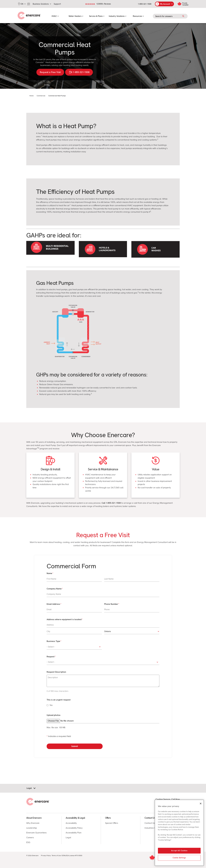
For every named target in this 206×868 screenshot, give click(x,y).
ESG (28, 842)
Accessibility (71, 823)
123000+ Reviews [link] (104, 4)
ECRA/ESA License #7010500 (72, 856)
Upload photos (54, 715)
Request (51, 657)
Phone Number (112, 604)
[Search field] (170, 16)
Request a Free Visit (50, 72)
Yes (51, 705)
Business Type (54, 641)
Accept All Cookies (179, 851)
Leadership (32, 828)
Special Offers (112, 823)
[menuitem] (55, 15)
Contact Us (150, 823)
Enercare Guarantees (36, 833)
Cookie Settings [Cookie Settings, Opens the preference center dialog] (179, 858)
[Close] (201, 804)
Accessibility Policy (74, 828)
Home (31, 96)
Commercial (41, 96)
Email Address (54, 604)
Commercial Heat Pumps (57, 96)
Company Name (55, 589)
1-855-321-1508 (145, 4)
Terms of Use (56, 856)
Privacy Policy (46, 856)
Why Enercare (33, 823)
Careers (30, 837)
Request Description (56, 672)
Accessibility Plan (74, 833)
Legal (68, 837)
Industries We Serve (154, 828)
